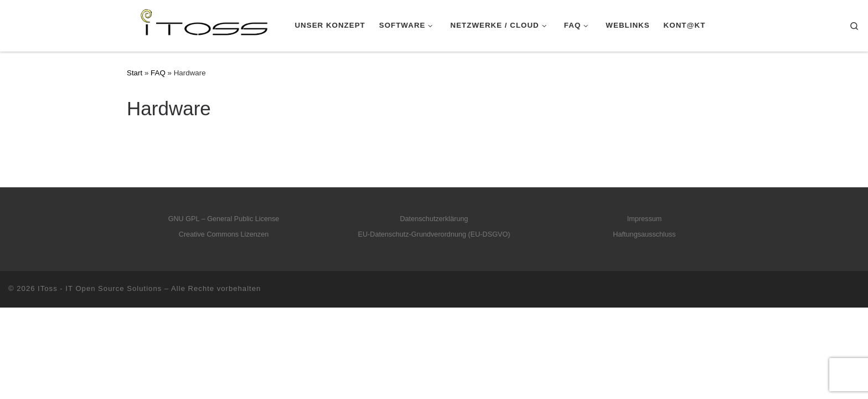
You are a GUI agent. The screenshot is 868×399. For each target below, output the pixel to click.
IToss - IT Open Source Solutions (100, 288)
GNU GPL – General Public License (224, 219)
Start (135, 73)
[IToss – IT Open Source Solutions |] (143, 24)
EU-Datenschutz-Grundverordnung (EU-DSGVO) (434, 234)
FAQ (158, 73)
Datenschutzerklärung (434, 219)
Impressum (645, 219)
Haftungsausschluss (644, 234)
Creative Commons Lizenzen (224, 234)
